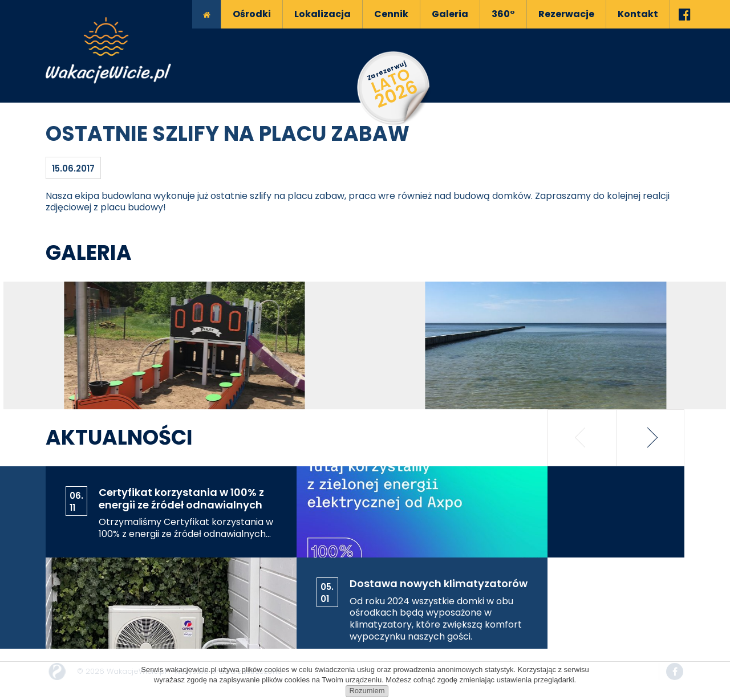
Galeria (89, 253)
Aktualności (119, 437)
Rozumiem (367, 691)
